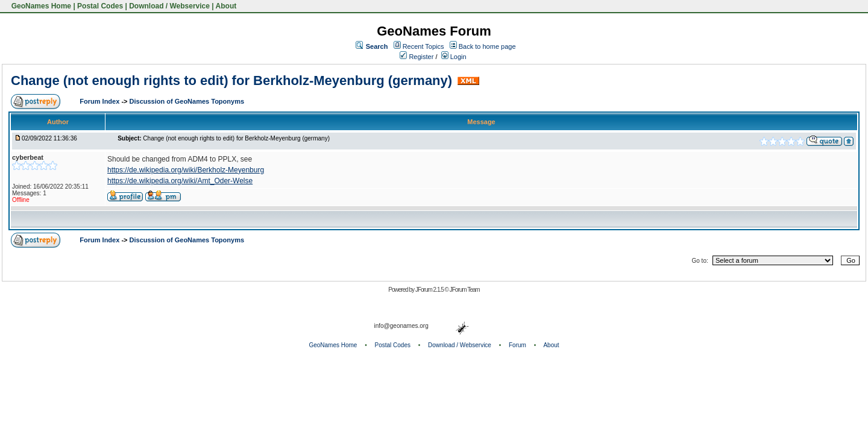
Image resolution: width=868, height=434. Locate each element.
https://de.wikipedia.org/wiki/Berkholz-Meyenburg (186, 170)
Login (454, 57)
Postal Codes (100, 6)
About (226, 6)
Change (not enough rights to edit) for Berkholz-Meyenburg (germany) (231, 80)
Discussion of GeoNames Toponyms (187, 101)
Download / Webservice (169, 6)
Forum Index (100, 101)
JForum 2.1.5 (430, 290)
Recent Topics (423, 46)
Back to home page (487, 46)
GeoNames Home (40, 6)
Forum (517, 345)
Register (417, 57)
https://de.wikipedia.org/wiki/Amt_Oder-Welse (180, 181)
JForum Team (465, 290)
